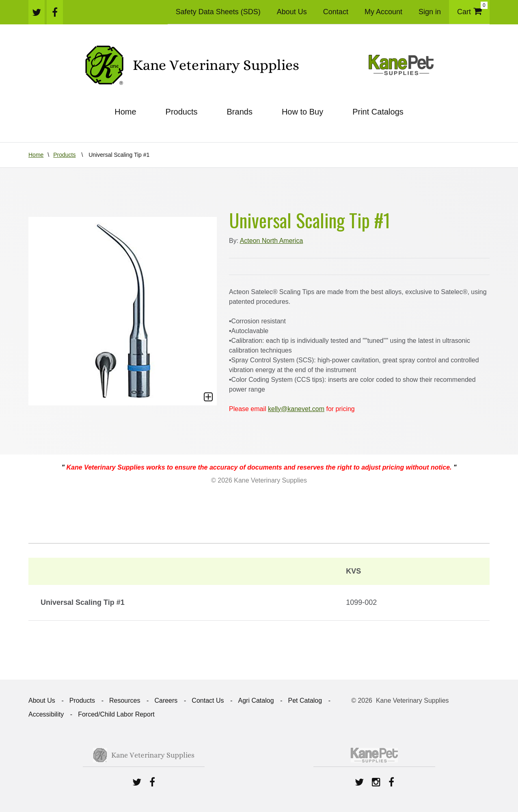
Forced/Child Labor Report (116, 714)
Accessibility (46, 714)
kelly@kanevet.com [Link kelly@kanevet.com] (296, 409)
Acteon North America (272, 241)
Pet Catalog (305, 700)
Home (125, 112)
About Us (292, 12)
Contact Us (208, 700)
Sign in (430, 12)
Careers (166, 700)
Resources (125, 700)
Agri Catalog (256, 700)
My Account (383, 12)
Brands (240, 112)
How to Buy (302, 112)
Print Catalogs (378, 112)
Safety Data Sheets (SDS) (218, 12)
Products (182, 112)
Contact (336, 12)
